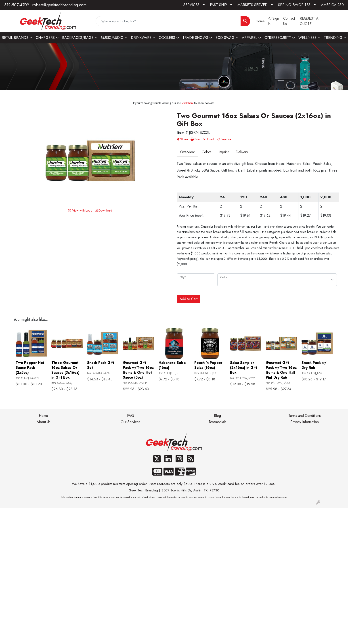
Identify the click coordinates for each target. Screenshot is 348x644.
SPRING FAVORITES (294, 5)
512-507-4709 (17, 5)
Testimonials (217, 422)
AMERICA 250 (332, 5)
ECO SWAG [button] (225, 38)
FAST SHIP (218, 5)
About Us (44, 422)
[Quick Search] (168, 21)
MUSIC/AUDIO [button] (112, 38)
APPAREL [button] (249, 38)
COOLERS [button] (167, 38)
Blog (217, 416)
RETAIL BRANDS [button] (15, 38)
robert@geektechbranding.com (59, 5)
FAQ (131, 416)
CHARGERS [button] (45, 38)
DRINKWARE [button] (141, 38)
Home (43, 416)
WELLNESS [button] (307, 38)
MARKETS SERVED (253, 5)
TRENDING (333, 38)
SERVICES (191, 5)
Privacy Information (305, 422)
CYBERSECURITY (278, 38)
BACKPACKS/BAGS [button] (78, 38)
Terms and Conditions (305, 416)
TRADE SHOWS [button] (195, 38)
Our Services (130, 422)
